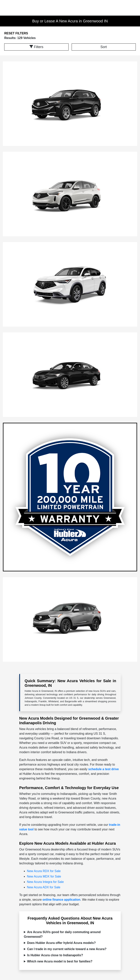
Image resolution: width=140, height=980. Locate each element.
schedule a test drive (103, 769)
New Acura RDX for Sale (44, 871)
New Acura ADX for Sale (44, 887)
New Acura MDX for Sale (44, 876)
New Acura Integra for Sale (45, 882)
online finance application (61, 900)
